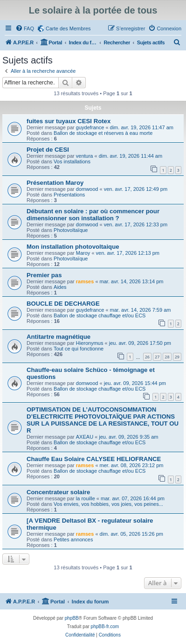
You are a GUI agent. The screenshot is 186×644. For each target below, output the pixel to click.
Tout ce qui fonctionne (79, 349)
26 (147, 357)
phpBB (72, 618)
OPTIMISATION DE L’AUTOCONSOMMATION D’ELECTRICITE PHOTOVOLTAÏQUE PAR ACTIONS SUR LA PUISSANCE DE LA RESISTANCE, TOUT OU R (103, 420)
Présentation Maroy (55, 183)
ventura (85, 156)
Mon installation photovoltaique (73, 247)
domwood (87, 189)
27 (157, 357)
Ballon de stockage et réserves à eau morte (103, 133)
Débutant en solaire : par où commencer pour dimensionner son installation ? (93, 215)
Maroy (83, 253)
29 (177, 357)
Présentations (69, 195)
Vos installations (72, 161)
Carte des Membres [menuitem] (68, 28)
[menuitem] (25, 28)
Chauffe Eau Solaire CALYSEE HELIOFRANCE (94, 459)
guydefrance (90, 127)
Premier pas (44, 275)
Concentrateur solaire (58, 492)
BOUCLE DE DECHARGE (63, 304)
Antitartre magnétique (59, 337)
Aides (60, 287)
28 (167, 357)
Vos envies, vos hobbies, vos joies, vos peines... (108, 504)
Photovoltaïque (71, 230)
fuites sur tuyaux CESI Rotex (69, 121)
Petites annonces (73, 539)
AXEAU (85, 437)
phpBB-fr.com (105, 626)
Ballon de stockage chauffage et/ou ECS (100, 315)
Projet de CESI (48, 150)
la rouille (86, 498)
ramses (85, 281)
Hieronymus (90, 343)
